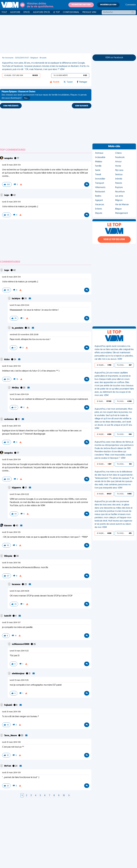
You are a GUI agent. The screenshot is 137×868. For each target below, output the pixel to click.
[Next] (69, 796)
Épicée (27, 12)
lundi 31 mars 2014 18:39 (19, 591)
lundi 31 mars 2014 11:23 (19, 651)
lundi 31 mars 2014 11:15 (11, 532)
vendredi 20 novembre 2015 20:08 (24, 335)
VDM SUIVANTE (82, 106)
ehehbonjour (18, 674)
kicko (7, 360)
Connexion (131, 5)
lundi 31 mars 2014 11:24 (19, 395)
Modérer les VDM (108, 5)
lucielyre (16, 299)
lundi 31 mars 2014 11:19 (11, 773)
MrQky (16, 388)
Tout (4, 12)
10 (64, 796)
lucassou (16, 584)
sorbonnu (9, 419)
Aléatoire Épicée (42, 12)
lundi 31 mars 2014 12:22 (19, 494)
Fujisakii (8, 705)
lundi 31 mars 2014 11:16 (11, 563)
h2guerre (17, 488)
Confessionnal (71, 12)
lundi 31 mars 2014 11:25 (19, 680)
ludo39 (8, 616)
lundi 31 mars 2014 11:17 (11, 623)
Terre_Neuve (11, 736)
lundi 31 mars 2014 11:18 (11, 712)
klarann (8, 526)
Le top (56, 12)
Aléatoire (15, 12)
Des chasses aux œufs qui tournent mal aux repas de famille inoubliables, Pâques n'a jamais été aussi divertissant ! (44, 95)
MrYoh (8, 766)
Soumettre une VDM (81, 5)
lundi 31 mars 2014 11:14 (11, 165)
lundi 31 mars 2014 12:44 (19, 305)
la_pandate (18, 328)
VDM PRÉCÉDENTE (11, 106)
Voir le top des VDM (114, 240)
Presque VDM (89, 12)
